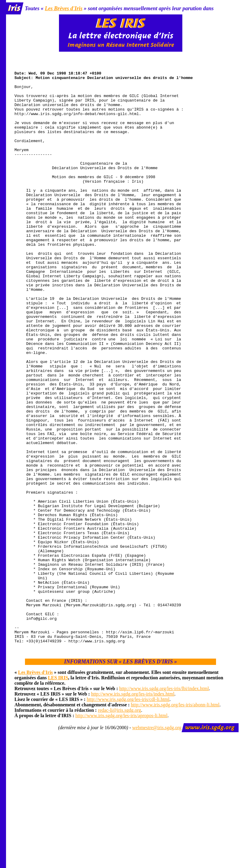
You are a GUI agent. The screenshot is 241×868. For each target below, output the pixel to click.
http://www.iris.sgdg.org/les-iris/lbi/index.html (164, 804)
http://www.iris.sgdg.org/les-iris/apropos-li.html (122, 831)
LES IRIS (58, 793)
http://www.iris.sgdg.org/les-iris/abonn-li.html (175, 820)
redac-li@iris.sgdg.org (119, 825)
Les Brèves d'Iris (64, 8)
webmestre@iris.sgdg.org (157, 843)
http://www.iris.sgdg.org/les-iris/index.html (133, 809)
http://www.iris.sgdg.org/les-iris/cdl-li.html (128, 815)
